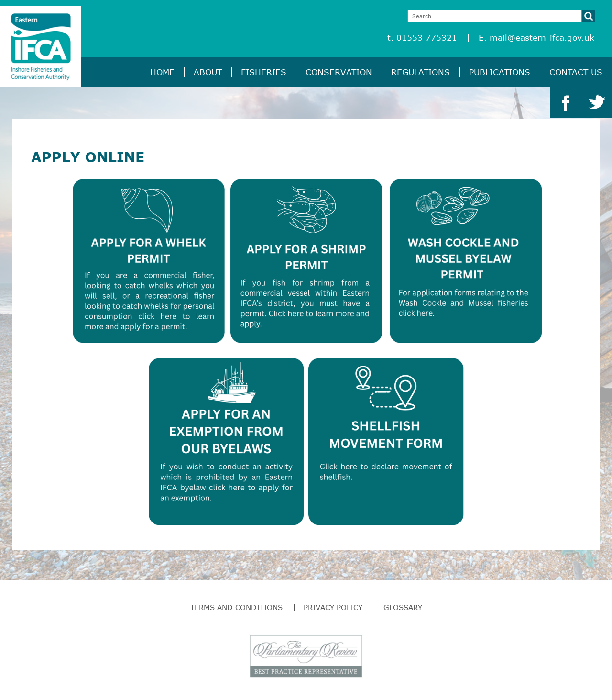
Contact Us (576, 72)
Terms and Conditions (236, 607)
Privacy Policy (333, 607)
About (208, 72)
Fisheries (264, 72)
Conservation (339, 72)
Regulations (421, 72)
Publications (500, 72)
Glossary (403, 607)
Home (162, 72)
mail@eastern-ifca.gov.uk (542, 38)
